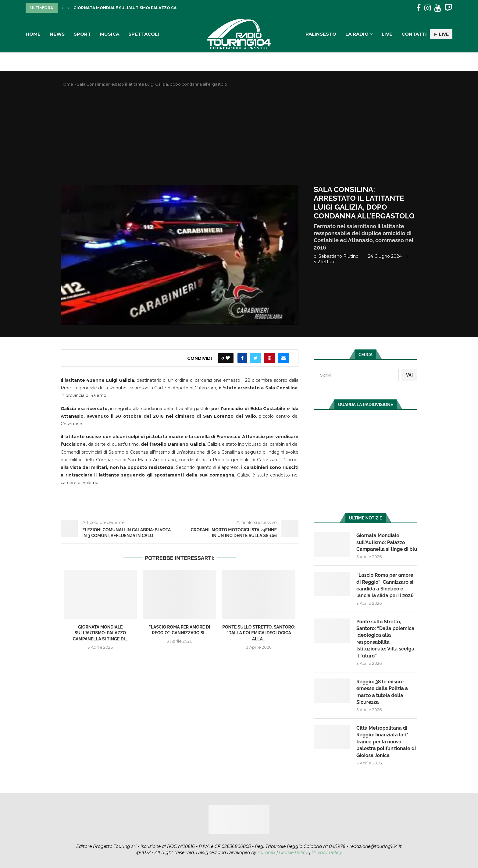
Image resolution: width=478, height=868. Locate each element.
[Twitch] (448, 8)
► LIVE (441, 34)
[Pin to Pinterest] (269, 358)
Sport (82, 34)
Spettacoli (144, 34)
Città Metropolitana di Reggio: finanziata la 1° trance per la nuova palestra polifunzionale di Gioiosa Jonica (386, 742)
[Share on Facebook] (242, 358)
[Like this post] (228, 358)
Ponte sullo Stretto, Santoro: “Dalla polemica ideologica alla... (259, 633)
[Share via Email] (284, 358)
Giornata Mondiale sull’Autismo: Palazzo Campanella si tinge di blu (387, 542)
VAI (409, 375)
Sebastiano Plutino (339, 256)
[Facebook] (419, 8)
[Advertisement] (239, 136)
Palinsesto (321, 34)
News (57, 34)
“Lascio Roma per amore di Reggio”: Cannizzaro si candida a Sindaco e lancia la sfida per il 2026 (385, 585)
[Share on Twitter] (256, 358)
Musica (110, 34)
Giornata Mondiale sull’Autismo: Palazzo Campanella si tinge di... (149, 8)
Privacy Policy (327, 852)
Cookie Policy (293, 852)
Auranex (266, 852)
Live (387, 34)
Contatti (414, 34)
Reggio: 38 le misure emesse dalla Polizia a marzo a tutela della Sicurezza (382, 692)
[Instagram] (428, 8)
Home (33, 34)
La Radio (357, 34)
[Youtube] (438, 8)
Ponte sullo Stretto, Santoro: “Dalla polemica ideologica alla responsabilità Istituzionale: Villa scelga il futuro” (385, 639)
